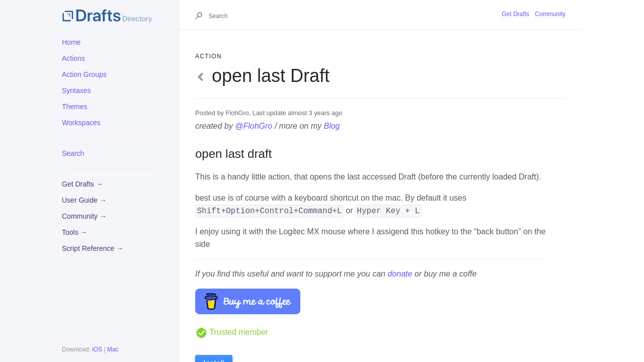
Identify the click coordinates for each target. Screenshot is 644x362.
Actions (73, 58)
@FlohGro (254, 126)
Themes (75, 107)
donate (400, 274)
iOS (97, 349)
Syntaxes (76, 90)
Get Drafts (515, 14)
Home (71, 42)
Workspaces (81, 123)
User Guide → (84, 200)
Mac (113, 349)
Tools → (75, 232)
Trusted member (232, 332)
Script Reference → (93, 248)
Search (73, 153)
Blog (332, 126)
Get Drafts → (83, 184)
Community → (84, 216)
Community (550, 14)
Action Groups (84, 74)
